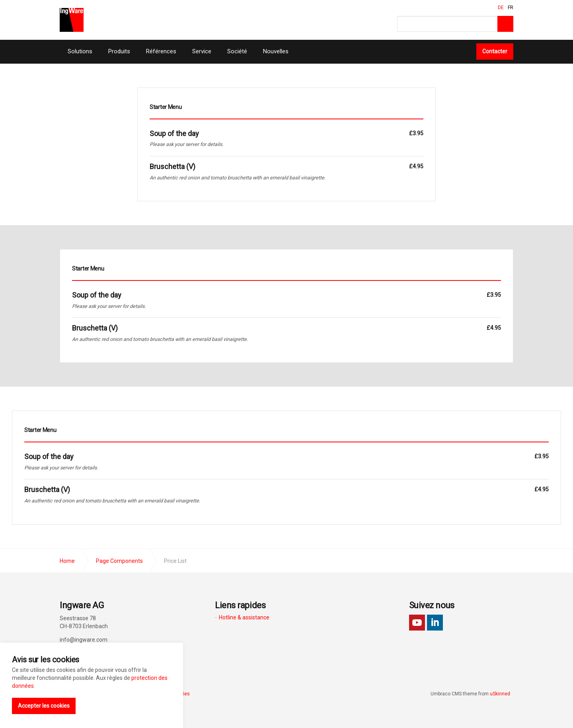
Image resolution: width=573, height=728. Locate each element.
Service (202, 51)
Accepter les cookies (44, 706)
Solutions (80, 51)
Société (237, 51)
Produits (119, 51)
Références (161, 51)
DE (501, 8)
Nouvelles (276, 51)
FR (511, 8)
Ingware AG (72, 20)
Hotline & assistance (244, 617)
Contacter (495, 51)
